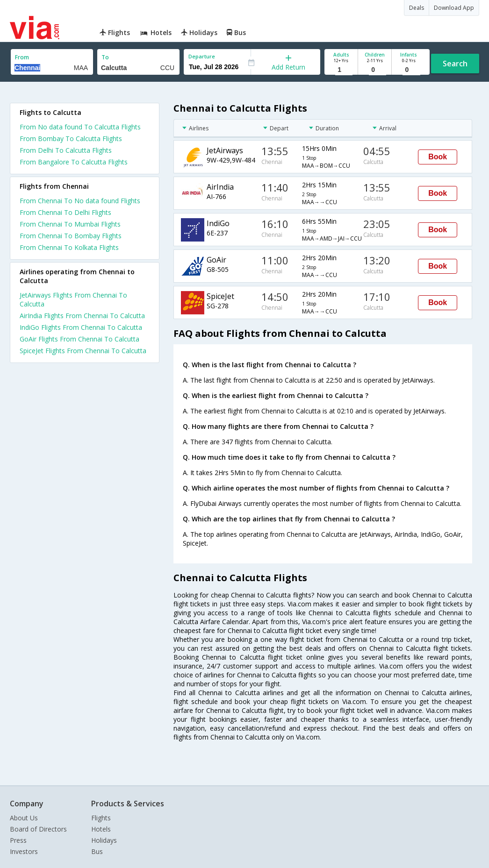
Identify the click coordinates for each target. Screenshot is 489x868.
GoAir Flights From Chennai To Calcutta (79, 339)
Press (18, 840)
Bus (97, 851)
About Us (24, 818)
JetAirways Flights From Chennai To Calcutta (73, 299)
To (105, 57)
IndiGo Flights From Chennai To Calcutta (81, 327)
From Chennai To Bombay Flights (71, 236)
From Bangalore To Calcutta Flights (74, 162)
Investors (24, 851)
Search (455, 64)
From (22, 57)
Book (438, 157)
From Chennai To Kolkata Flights (69, 247)
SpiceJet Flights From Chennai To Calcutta (83, 351)
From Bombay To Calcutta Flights (71, 139)
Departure (202, 56)
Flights (101, 818)
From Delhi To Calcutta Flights (66, 150)
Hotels (101, 829)
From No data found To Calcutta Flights (80, 127)
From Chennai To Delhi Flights (65, 212)
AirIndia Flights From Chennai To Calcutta (82, 316)
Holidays (104, 840)
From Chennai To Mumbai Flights (70, 224)
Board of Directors (38, 829)
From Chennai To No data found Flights (80, 201)
